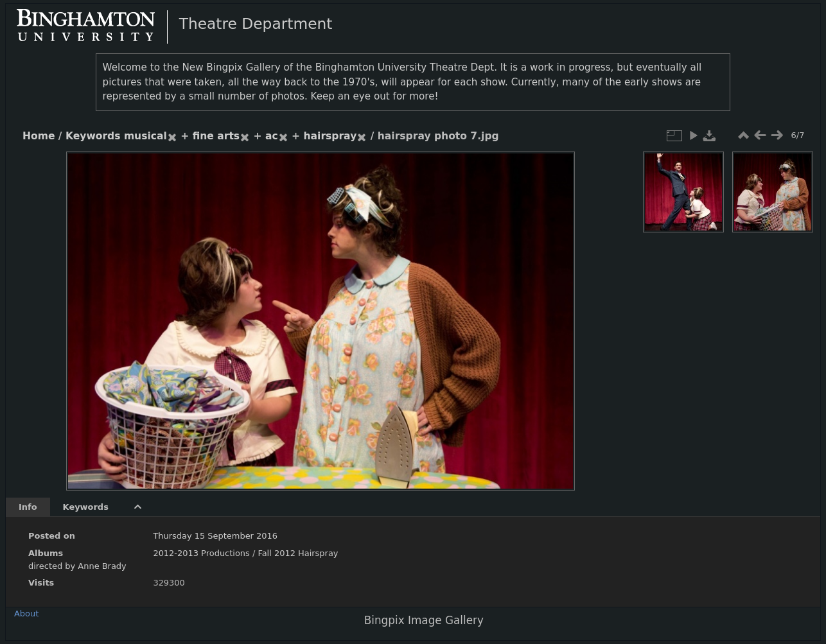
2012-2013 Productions (201, 553)
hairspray (330, 136)
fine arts (216, 136)
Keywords (93, 136)
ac (272, 136)
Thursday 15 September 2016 (215, 536)
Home (39, 136)
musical (145, 136)
